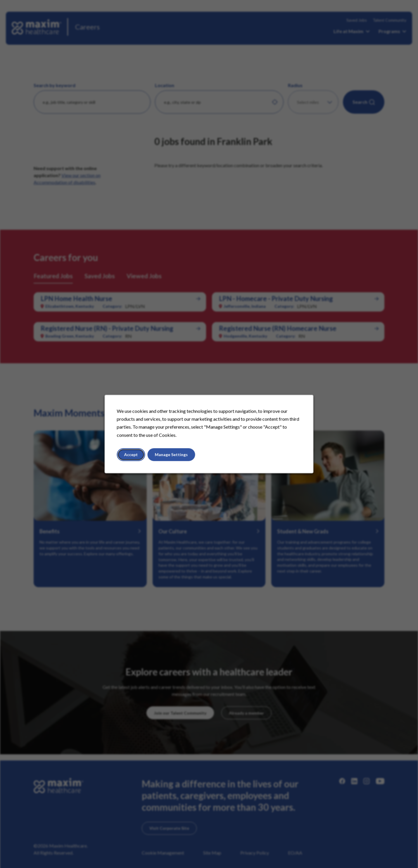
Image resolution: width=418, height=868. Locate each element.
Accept (131, 455)
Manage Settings (171, 455)
